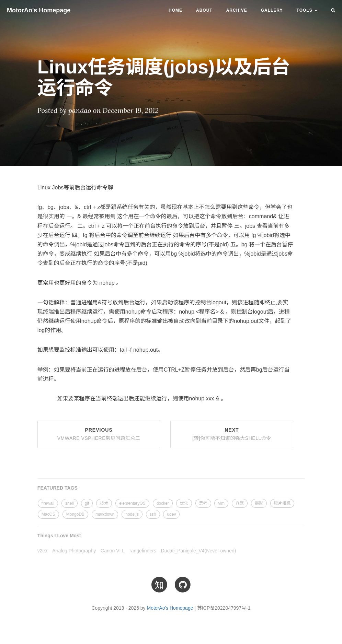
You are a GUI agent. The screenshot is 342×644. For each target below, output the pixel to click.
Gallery (272, 10)
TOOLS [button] (307, 10)
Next (232, 434)
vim (221, 503)
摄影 (259, 503)
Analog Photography (74, 551)
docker (163, 503)
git (87, 503)
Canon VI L (113, 551)
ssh (153, 514)
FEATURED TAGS (58, 488)
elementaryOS (132, 503)
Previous (99, 434)
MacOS (48, 514)
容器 (240, 503)
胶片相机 (282, 503)
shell (70, 503)
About (204, 10)
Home (175, 10)
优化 (184, 503)
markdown (105, 514)
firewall (48, 503)
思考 (203, 503)
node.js (132, 514)
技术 (104, 503)
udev (171, 514)
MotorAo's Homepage (39, 10)
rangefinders (143, 551)
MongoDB (75, 514)
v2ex (43, 551)
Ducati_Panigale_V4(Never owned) (199, 551)
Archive (237, 10)
